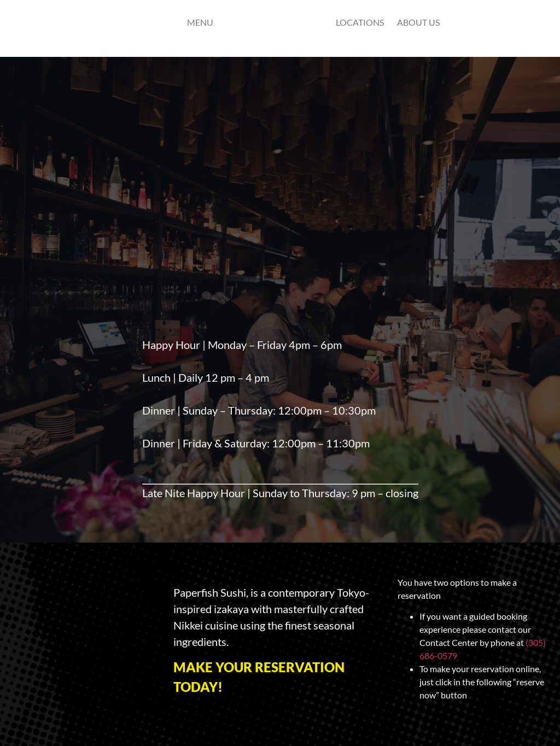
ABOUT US (418, 22)
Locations (360, 22)
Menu (200, 22)
